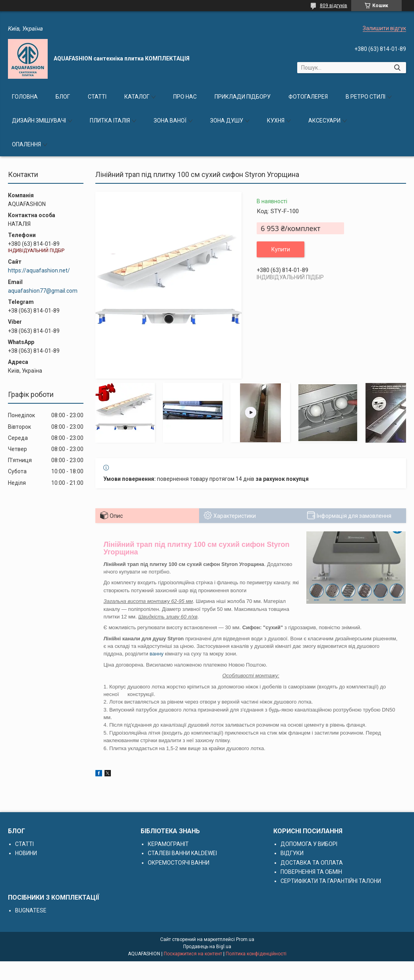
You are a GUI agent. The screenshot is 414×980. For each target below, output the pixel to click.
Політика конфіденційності (256, 954)
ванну (157, 654)
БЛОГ (63, 97)
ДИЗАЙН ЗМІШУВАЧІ (39, 121)
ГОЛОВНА (25, 97)
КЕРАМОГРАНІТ (168, 844)
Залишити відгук (384, 28)
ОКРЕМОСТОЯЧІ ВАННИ (179, 863)
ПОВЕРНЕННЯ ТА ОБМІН (311, 872)
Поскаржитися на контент (193, 954)
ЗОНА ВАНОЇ (170, 121)
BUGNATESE (31, 910)
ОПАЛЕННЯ (26, 144)
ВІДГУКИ (292, 853)
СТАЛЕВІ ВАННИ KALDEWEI (182, 853)
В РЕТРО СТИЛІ (366, 97)
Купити (281, 249)
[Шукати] (397, 68)
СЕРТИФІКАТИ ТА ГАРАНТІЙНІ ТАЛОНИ (331, 881)
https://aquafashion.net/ (39, 270)
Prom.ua (245, 939)
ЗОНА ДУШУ (227, 121)
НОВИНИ (26, 853)
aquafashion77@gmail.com (43, 291)
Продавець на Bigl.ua (207, 947)
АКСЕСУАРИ (324, 121)
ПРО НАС (185, 97)
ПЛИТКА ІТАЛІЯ (110, 121)
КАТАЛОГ (137, 97)
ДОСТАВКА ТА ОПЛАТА (312, 863)
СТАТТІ (97, 97)
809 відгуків (334, 6)
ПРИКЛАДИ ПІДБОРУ (243, 97)
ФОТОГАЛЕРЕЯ (308, 97)
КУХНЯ (276, 121)
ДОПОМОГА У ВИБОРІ (309, 844)
